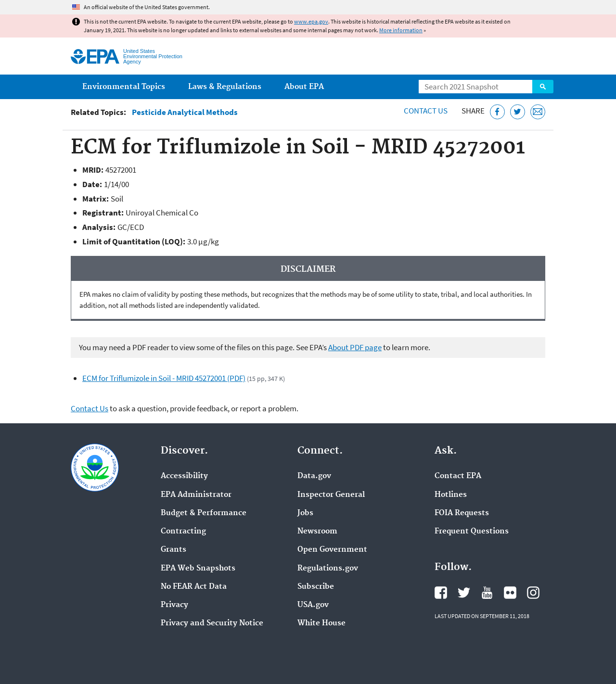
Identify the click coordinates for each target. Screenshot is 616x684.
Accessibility (184, 476)
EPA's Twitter (464, 593)
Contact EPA (458, 476)
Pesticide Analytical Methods (185, 112)
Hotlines (451, 495)
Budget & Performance (204, 513)
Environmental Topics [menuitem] (124, 87)
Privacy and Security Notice (212, 623)
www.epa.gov (311, 21)
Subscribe (316, 587)
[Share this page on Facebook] (497, 112)
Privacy (174, 605)
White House (321, 623)
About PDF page (355, 347)
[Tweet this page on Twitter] (518, 112)
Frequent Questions (472, 532)
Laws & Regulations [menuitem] (225, 87)
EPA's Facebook (441, 593)
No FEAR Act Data (194, 587)
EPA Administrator (196, 495)
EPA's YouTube (487, 593)
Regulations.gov (328, 569)
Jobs (305, 513)
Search (543, 87)
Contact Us (426, 111)
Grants (173, 550)
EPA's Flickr (510, 593)
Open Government (332, 550)
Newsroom (317, 532)
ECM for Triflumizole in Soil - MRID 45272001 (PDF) (164, 378)
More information (401, 30)
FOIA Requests (462, 513)
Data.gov (314, 476)
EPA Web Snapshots (198, 569)
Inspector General (331, 495)
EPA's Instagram (533, 593)
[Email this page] (538, 112)
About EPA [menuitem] (304, 87)
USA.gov (313, 605)
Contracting (183, 532)
